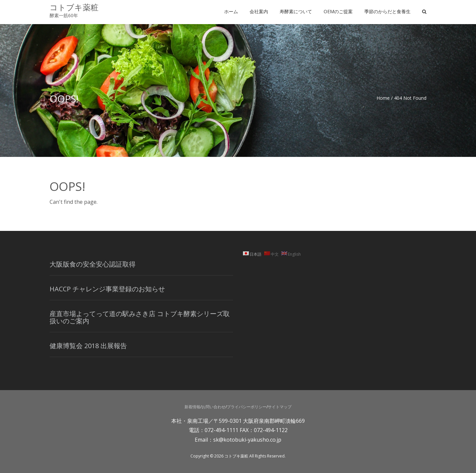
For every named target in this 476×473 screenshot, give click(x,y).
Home (383, 98)
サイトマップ (280, 407)
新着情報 (192, 407)
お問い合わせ (214, 407)
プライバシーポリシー (247, 407)
